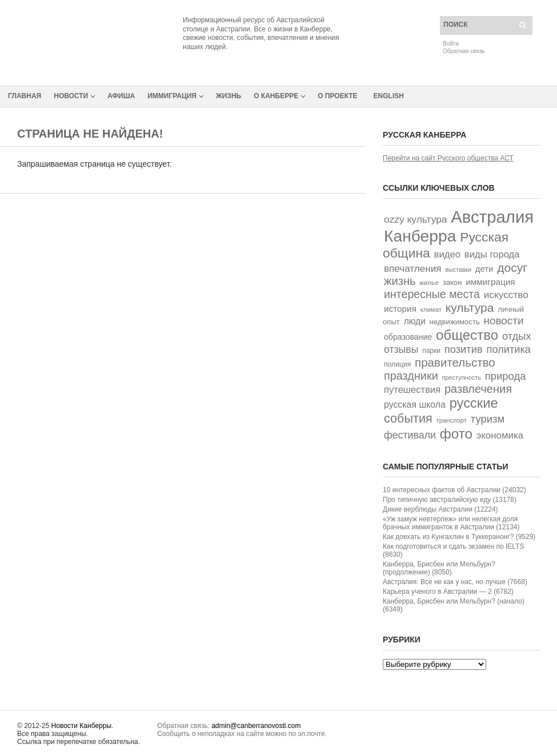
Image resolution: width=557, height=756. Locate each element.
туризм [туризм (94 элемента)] (488, 419)
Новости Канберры (81, 726)
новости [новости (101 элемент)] (504, 321)
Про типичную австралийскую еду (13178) (450, 500)
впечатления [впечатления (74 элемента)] (413, 269)
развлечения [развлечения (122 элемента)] (478, 389)
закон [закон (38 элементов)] (452, 282)
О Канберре (276, 96)
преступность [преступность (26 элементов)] (462, 377)
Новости (71, 96)
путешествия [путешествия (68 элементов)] (412, 390)
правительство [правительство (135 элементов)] (455, 362)
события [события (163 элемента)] (408, 418)
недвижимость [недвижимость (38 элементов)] (455, 322)
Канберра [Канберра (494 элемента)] (420, 236)
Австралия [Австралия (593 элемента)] (492, 217)
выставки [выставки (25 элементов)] (458, 270)
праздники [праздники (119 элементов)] (411, 376)
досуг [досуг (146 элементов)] (512, 268)
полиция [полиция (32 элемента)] (397, 364)
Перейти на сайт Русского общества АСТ (448, 158)
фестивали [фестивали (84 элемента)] (410, 435)
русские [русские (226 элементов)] (474, 403)
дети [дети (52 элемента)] (484, 269)
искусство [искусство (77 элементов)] (506, 295)
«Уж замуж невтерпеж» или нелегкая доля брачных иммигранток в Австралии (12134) (451, 523)
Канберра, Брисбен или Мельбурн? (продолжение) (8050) (439, 568)
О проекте (337, 96)
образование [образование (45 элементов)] (408, 337)
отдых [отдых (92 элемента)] (517, 336)
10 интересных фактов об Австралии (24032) (454, 490)
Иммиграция (172, 96)
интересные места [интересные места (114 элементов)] (432, 294)
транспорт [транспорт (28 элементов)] (452, 420)
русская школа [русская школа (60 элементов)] (415, 405)
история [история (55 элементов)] (400, 309)
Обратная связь (464, 51)
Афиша (121, 96)
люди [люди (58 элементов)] (415, 321)
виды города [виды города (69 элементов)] (492, 254)
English (389, 96)
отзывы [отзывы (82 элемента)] (401, 349)
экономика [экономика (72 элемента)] (500, 435)
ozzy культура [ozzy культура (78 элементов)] (415, 219)
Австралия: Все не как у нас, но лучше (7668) (455, 582)
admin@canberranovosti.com (256, 726)
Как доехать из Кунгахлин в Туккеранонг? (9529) (459, 537)
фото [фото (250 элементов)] (456, 434)
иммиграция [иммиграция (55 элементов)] (490, 282)
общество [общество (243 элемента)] (467, 335)
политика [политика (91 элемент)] (509, 349)
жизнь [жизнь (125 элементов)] (400, 281)
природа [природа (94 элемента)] (506, 376)
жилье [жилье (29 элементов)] (429, 282)
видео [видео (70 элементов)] (448, 254)
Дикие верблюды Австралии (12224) (440, 509)
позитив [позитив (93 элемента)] (464, 349)
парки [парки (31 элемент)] (431, 351)
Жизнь (229, 96)
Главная (25, 96)
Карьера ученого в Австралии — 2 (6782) (448, 592)
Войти (451, 44)
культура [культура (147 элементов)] (470, 307)
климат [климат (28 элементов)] (431, 309)
